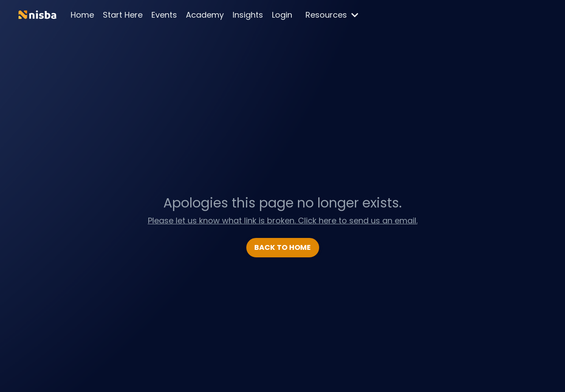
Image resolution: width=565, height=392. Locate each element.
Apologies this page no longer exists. (282, 203)
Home (82, 15)
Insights (248, 15)
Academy (205, 15)
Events (164, 15)
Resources (332, 15)
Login (282, 15)
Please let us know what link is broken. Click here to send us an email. (283, 220)
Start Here (123, 15)
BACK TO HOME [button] (283, 247)
